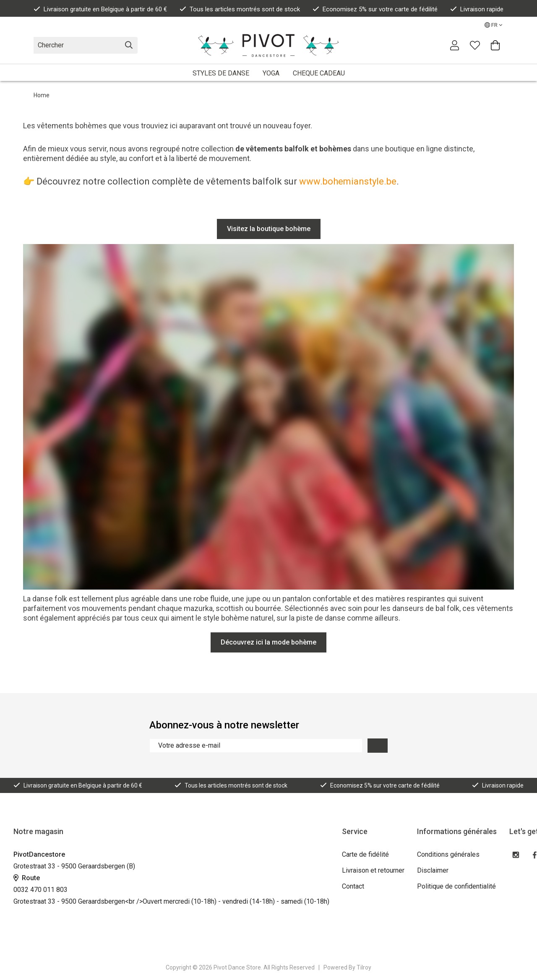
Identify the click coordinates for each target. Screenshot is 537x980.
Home (42, 95)
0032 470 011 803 (40, 890)
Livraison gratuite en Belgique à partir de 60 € (100, 9)
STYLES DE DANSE (221, 73)
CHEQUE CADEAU (319, 73)
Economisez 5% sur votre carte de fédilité (375, 9)
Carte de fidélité (365, 854)
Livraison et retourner (373, 870)
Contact (353, 886)
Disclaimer (433, 870)
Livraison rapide (477, 9)
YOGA (271, 73)
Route (27, 878)
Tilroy (364, 967)
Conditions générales (448, 854)
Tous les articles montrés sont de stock (240, 9)
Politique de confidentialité (456, 886)
